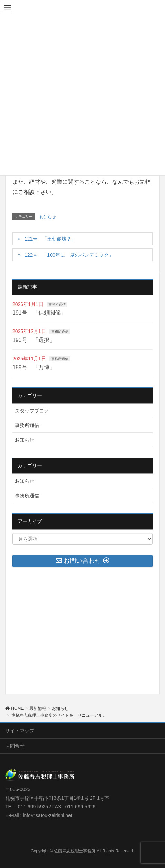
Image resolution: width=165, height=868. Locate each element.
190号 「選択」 (34, 340)
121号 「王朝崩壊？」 (50, 239)
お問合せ (15, 746)
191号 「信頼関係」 (39, 313)
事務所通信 (57, 304)
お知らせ (48, 217)
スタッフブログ (32, 411)
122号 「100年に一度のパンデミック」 (69, 255)
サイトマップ (20, 731)
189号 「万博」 (34, 367)
